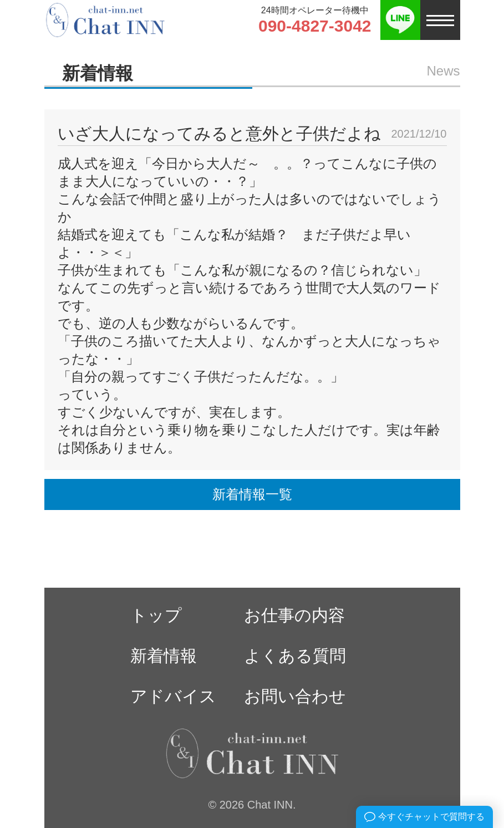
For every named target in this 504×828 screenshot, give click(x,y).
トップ (156, 615)
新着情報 (164, 656)
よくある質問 (295, 656)
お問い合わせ (295, 696)
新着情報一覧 (252, 494)
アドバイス (173, 696)
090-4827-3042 (315, 26)
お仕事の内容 (294, 615)
